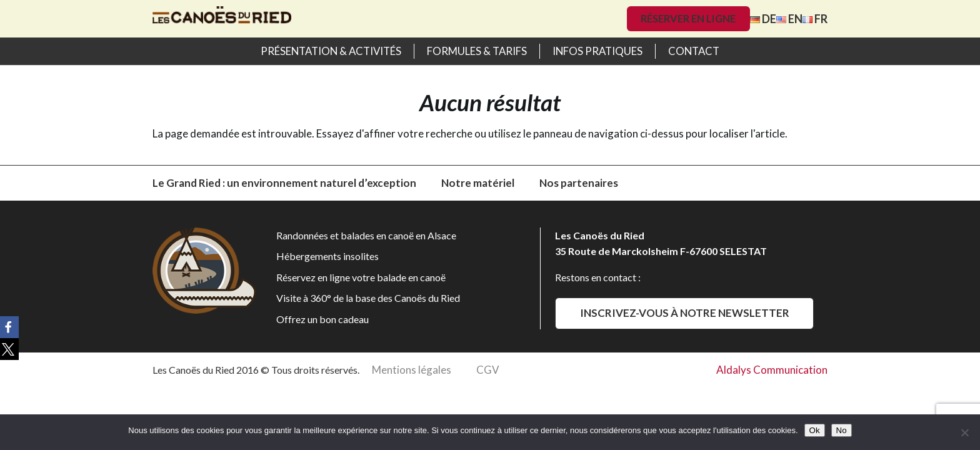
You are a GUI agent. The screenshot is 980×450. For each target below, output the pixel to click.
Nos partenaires (579, 183)
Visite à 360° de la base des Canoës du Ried (368, 298)
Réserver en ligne (688, 18)
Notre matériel (478, 183)
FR (815, 19)
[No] (964, 432)
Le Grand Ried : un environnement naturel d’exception (284, 183)
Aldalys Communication (772, 370)
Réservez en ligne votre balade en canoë (361, 277)
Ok (815, 430)
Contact (694, 51)
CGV (488, 370)
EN (789, 19)
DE (763, 19)
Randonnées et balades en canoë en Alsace (366, 235)
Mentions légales (412, 370)
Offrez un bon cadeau (322, 319)
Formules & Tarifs (477, 51)
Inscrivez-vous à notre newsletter (685, 313)
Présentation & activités (331, 51)
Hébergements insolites (327, 256)
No (842, 430)
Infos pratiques (597, 51)
